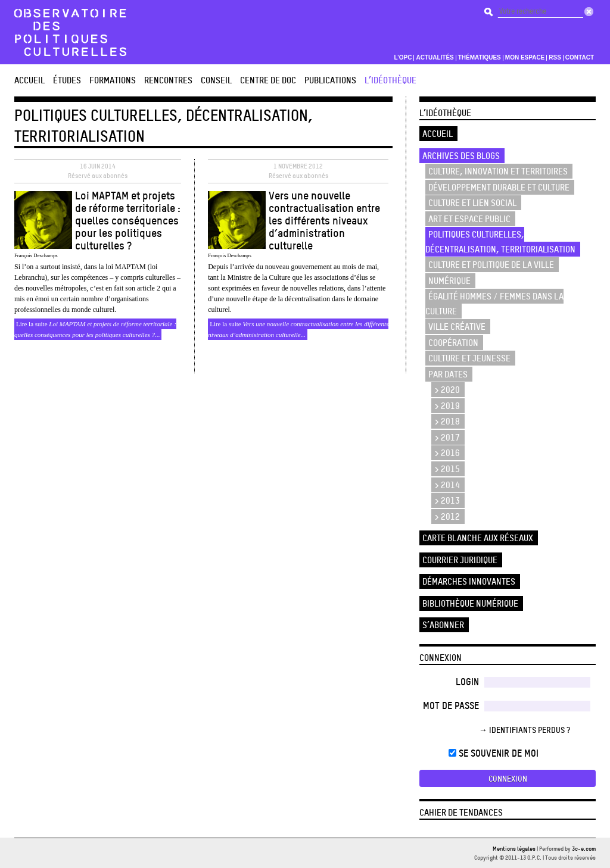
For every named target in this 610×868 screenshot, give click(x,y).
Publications (330, 80)
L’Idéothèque (390, 80)
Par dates (448, 374)
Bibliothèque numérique (470, 603)
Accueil (29, 80)
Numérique (449, 281)
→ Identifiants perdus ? (525, 730)
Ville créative (457, 327)
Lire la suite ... (95, 329)
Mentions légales (514, 848)
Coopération (453, 343)
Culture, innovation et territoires (498, 171)
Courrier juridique (460, 560)
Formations (113, 80)
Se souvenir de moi (494, 753)
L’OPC (403, 58)
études (67, 80)
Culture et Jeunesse (469, 358)
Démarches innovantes (469, 581)
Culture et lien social (472, 203)
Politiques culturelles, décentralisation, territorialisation (500, 242)
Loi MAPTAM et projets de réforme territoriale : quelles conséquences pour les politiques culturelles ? (128, 220)
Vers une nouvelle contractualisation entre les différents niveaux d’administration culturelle (324, 220)
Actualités (435, 58)
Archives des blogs (461, 156)
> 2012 (447, 516)
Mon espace (525, 58)
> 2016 (447, 453)
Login (467, 682)
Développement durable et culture (499, 187)
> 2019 (447, 406)
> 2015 (447, 469)
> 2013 (447, 500)
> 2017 (447, 437)
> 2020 (447, 390)
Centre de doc (268, 80)
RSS (555, 58)
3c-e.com (584, 848)
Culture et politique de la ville (491, 265)
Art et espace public (469, 219)
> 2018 (447, 421)
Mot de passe (451, 705)
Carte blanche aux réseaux (478, 538)
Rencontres (168, 80)
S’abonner (443, 625)
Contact (580, 58)
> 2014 (447, 485)
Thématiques (480, 58)
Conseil (216, 80)
